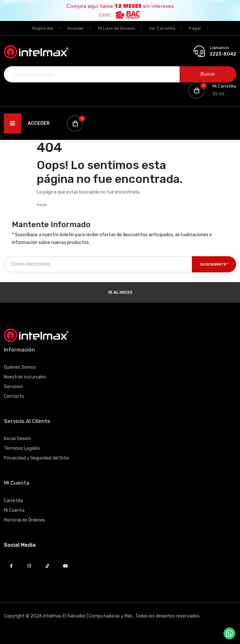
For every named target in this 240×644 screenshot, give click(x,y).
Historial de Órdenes (25, 520)
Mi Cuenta (14, 510)
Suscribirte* (214, 264)
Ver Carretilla (162, 28)
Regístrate (43, 28)
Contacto (14, 396)
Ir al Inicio (120, 292)
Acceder (76, 28)
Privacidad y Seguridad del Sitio (37, 458)
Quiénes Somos (20, 367)
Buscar (208, 74)
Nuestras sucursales (25, 377)
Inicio (42, 205)
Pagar (195, 28)
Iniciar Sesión (17, 439)
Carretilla (13, 501)
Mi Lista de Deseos (116, 28)
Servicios (13, 387)
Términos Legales (22, 448)
